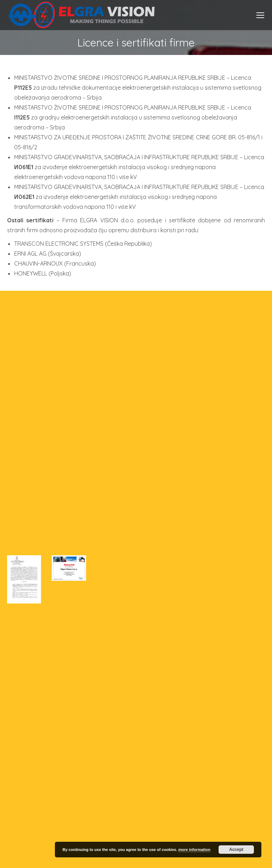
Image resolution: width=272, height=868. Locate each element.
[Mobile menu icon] (260, 15)
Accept (236, 850)
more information (194, 850)
